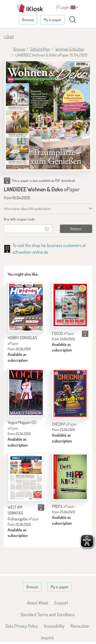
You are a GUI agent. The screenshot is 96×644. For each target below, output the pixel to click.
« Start (9, 37)
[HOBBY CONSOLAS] (26, 307)
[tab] (48, 219)
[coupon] (23, 229)
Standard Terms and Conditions (47, 614)
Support (61, 603)
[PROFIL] (70, 477)
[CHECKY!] (70, 394)
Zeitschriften (40, 49)
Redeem (76, 229)
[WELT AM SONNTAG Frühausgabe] (26, 477)
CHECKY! (64, 424)
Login (63, 7)
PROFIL (63, 506)
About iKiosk (38, 603)
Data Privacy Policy (22, 626)
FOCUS (63, 333)
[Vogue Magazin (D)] (26, 393)
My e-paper (53, 20)
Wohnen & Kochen (70, 49)
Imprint (47, 638)
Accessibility (54, 626)
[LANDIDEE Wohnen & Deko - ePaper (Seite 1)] (48, 115)
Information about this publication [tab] (27, 209)
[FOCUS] (70, 305)
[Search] (73, 20)
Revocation (80, 626)
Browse (28, 20)
